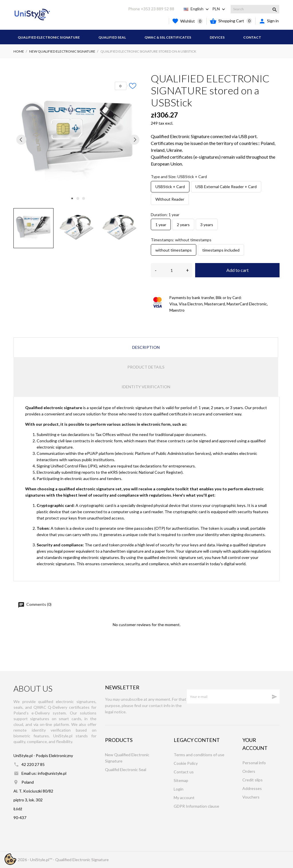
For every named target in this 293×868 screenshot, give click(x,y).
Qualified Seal (112, 37)
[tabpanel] (78, 140)
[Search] (255, 9)
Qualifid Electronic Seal (126, 770)
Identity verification (146, 387)
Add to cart (237, 270)
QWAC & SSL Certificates (168, 37)
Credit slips (253, 780)
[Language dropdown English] (200, 9)
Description (146, 347)
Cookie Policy (186, 763)
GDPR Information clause (196, 806)
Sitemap (181, 780)
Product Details (146, 367)
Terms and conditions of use (199, 755)
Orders (249, 771)
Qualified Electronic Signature (49, 37)
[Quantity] (172, 270)
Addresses (252, 788)
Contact (252, 37)
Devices (217, 37)
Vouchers (251, 797)
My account (184, 798)
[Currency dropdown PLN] (219, 9)
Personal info (254, 763)
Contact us (184, 772)
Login (179, 789)
